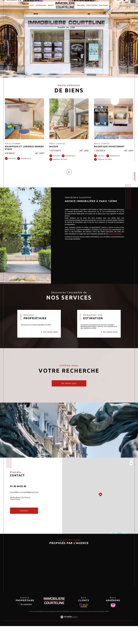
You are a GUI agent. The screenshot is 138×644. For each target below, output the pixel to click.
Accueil (32, 5)
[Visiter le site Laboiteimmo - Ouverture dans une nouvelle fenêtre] (69, 637)
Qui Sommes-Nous (41, 5)
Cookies (107, 630)
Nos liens (93, 630)
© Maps (119, 535)
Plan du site (73, 630)
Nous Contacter (104, 5)
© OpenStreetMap (129, 535)
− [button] (131, 466)
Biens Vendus (81, 5)
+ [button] (131, 463)
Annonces (51, 5)
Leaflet (113, 535)
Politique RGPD (100, 630)
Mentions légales (81, 630)
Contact (135, 177)
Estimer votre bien (92, 5)
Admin (88, 630)
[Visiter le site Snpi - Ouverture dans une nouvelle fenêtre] (84, 623)
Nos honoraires (65, 630)
